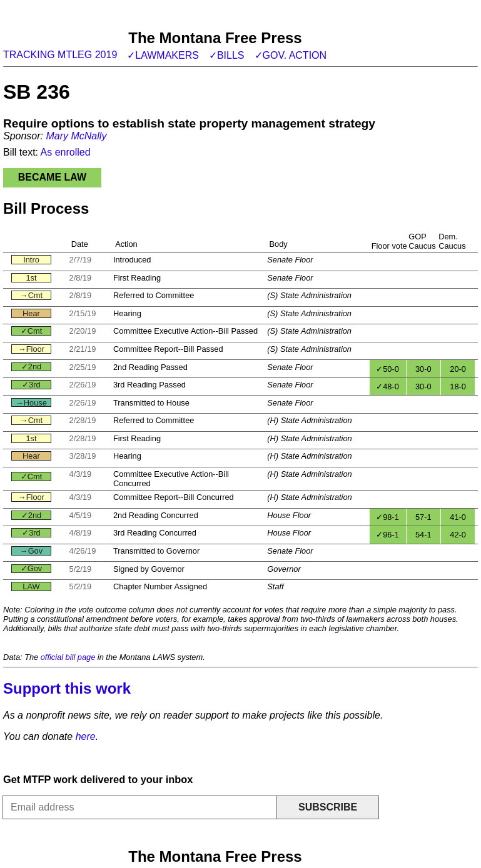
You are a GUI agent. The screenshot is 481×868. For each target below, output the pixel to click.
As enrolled (66, 152)
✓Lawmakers (163, 55)
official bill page (68, 657)
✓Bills (227, 55)
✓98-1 (387, 517)
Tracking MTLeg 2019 (60, 55)
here (86, 736)
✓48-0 (387, 387)
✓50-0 (387, 369)
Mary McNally (76, 136)
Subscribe (328, 807)
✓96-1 (387, 535)
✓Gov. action (291, 55)
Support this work (67, 688)
